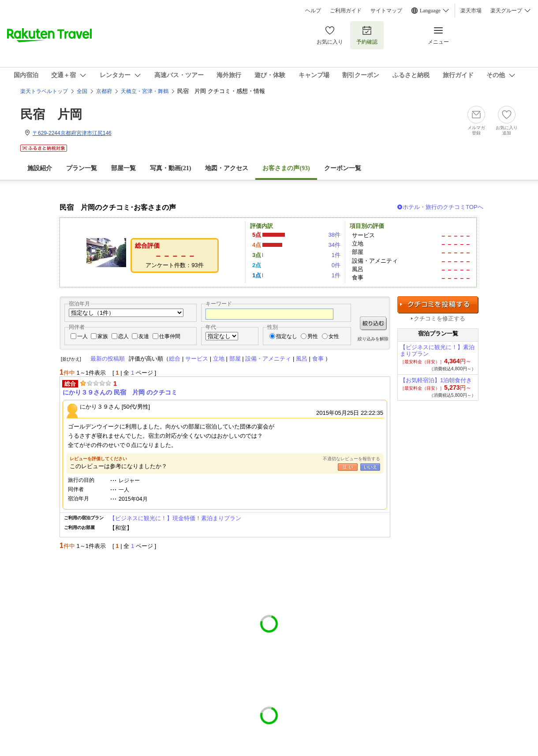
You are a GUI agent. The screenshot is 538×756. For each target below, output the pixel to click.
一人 (82, 336)
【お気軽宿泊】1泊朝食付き (436, 380)
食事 (318, 359)
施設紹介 (40, 168)
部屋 (235, 359)
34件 (334, 245)
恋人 (123, 336)
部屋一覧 (123, 168)
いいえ (370, 467)
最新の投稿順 (108, 359)
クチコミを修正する (439, 318)
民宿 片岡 (51, 114)
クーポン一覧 (343, 168)
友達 (144, 336)
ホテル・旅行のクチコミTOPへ (443, 207)
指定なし (287, 336)
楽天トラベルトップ (44, 91)
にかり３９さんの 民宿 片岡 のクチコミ (120, 392)
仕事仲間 (170, 336)
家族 (103, 336)
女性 (334, 336)
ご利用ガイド (346, 11)
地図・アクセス (227, 168)
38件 (334, 235)
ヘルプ (313, 11)
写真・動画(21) (170, 168)
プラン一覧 (82, 168)
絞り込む (373, 323)
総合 (175, 359)
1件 (336, 255)
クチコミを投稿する (438, 305)
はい (348, 467)
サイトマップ (386, 11)
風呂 (302, 359)
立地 (219, 359)
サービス (197, 359)
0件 (336, 265)
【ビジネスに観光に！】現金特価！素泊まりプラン (175, 518)
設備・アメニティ (268, 359)
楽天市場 (471, 11)
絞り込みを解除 (373, 339)
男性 (313, 336)
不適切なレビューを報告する (351, 459)
